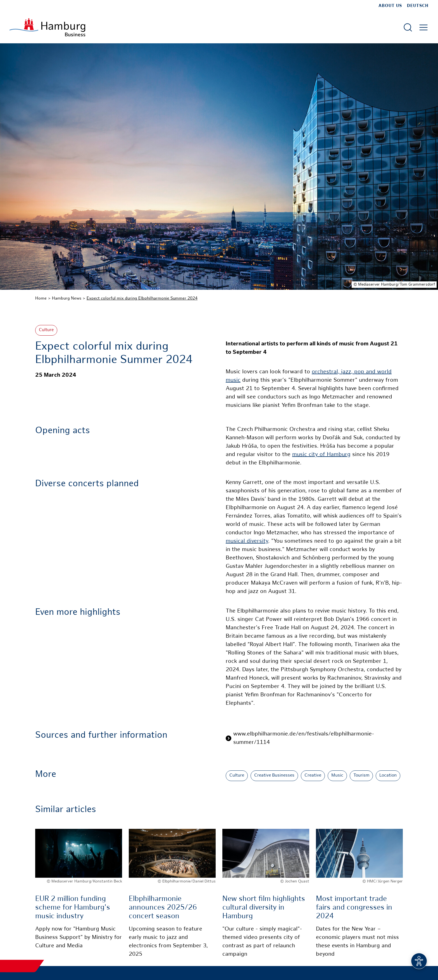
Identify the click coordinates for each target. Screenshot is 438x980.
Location (388, 776)
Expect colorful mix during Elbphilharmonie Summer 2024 (142, 298)
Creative (313, 776)
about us (390, 6)
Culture (46, 330)
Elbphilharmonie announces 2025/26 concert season (163, 908)
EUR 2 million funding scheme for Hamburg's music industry (73, 908)
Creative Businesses (274, 776)
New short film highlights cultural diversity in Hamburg (264, 908)
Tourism (361, 776)
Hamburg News (67, 298)
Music (337, 776)
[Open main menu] (423, 27)
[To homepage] (47, 27)
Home (41, 298)
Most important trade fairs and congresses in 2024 (354, 908)
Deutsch (418, 6)
